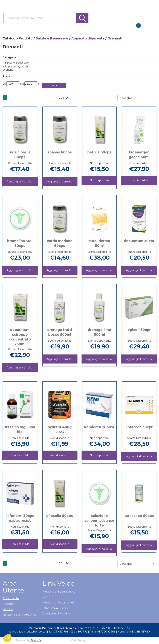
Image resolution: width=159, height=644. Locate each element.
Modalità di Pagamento (58, 603)
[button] (137, 98)
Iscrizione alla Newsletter (19, 615)
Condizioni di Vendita (56, 613)
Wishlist (8, 609)
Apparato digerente (88, 38)
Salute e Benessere (52, 38)
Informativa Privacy (55, 608)
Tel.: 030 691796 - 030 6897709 (68, 632)
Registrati (9, 604)
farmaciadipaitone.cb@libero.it (28, 632)
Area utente (11, 598)
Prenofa (36, 640)
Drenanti (8, 70)
